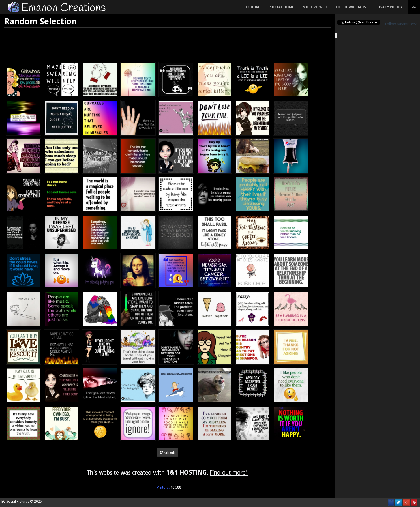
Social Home (282, 7)
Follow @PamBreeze (402, 24)
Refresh (168, 452)
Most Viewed (315, 7)
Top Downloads (351, 7)
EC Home (253, 7)
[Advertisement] (168, 43)
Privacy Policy (388, 7)
